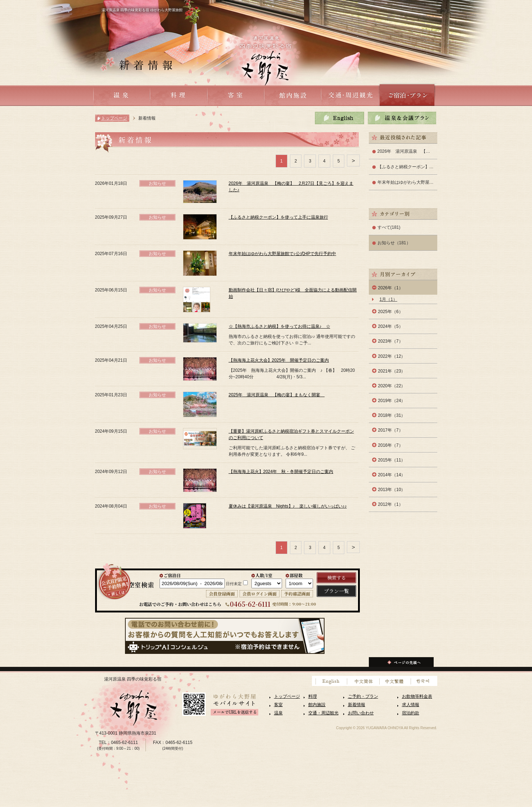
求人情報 (411, 705)
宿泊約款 (411, 713)
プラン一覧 (336, 591)
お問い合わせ (361, 713)
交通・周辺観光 (323, 713)
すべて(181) (389, 227)
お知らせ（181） (394, 243)
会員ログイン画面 (260, 594)
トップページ (114, 118)
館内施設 (317, 705)
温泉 (278, 713)
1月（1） (388, 299)
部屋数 (296, 575)
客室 (278, 705)
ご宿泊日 (172, 575)
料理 (313, 696)
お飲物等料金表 (417, 696)
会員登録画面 (222, 594)
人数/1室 (264, 575)
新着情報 (357, 705)
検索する (336, 578)
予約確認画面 (297, 594)
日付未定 (234, 584)
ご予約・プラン (363, 696)
